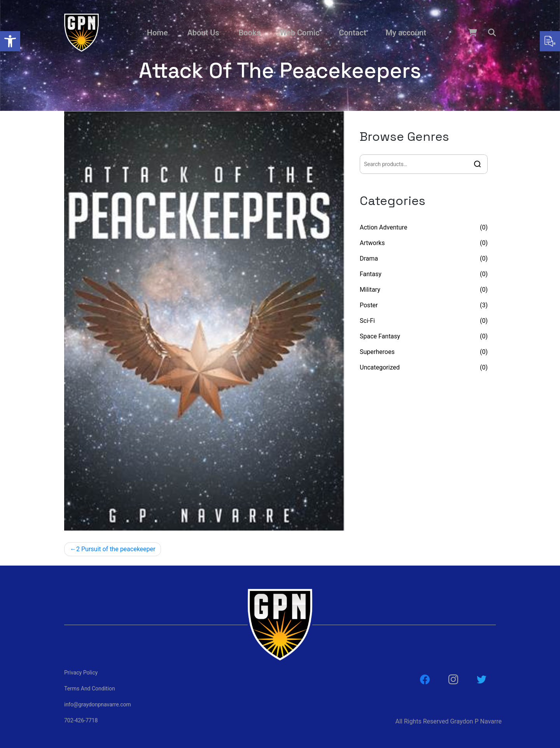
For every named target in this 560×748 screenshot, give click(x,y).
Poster (369, 305)
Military (370, 290)
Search (478, 164)
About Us (203, 33)
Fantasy (371, 274)
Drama (369, 258)
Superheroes (377, 352)
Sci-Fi (367, 321)
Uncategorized (380, 367)
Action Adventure (383, 227)
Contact (352, 33)
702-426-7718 (81, 720)
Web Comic (300, 33)
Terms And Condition (90, 688)
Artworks (372, 243)
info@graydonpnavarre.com (98, 704)
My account (406, 33)
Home (157, 33)
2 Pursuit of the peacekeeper (116, 549)
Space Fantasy (380, 336)
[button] (10, 41)
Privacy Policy (81, 673)
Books (250, 33)
